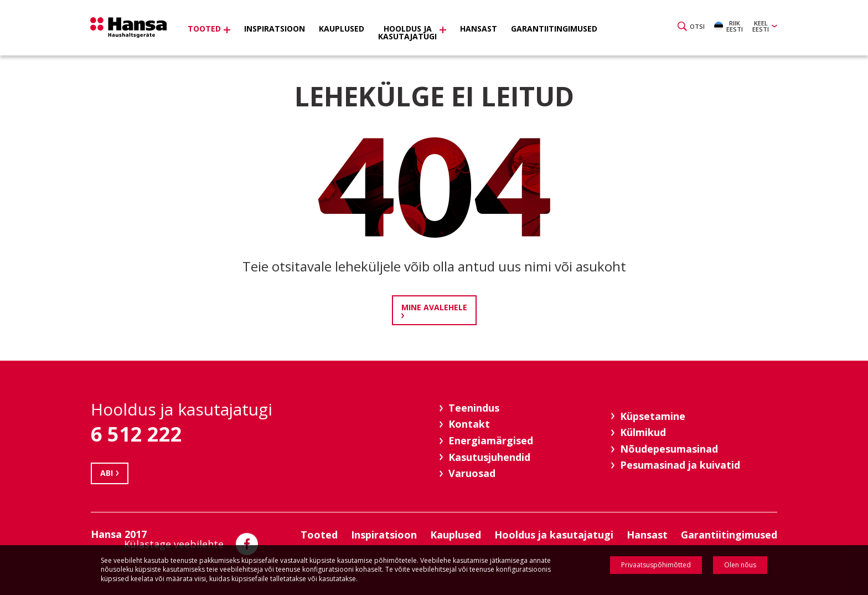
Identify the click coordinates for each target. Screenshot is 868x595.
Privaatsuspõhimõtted (656, 565)
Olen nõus (740, 565)
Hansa (132, 29)
